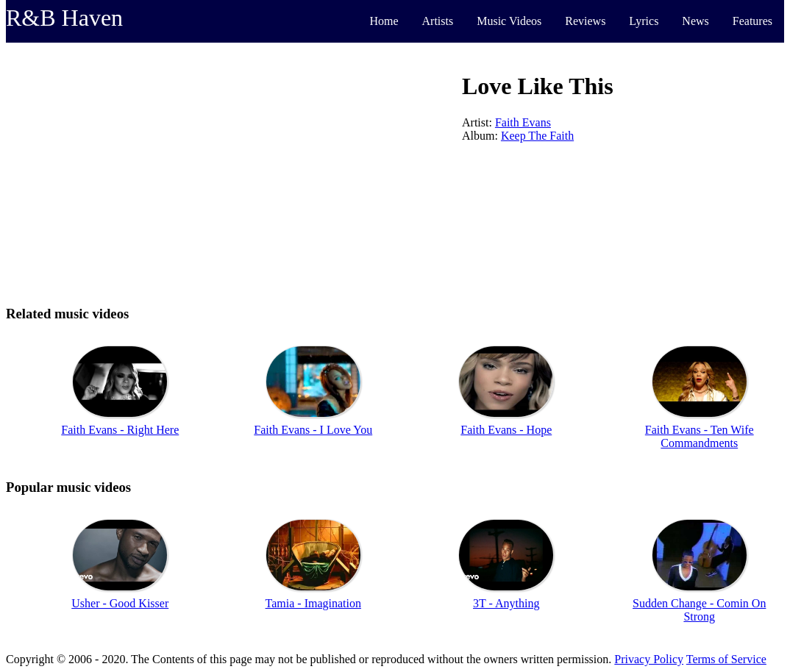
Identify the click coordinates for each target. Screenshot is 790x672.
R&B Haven (64, 18)
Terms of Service (726, 659)
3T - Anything (506, 603)
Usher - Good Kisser (120, 603)
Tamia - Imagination (313, 603)
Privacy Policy (649, 659)
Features (752, 21)
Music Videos (509, 21)
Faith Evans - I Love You (313, 430)
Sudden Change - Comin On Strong (699, 610)
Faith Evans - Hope (506, 430)
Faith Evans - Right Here (120, 430)
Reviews (585, 21)
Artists (438, 21)
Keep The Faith (537, 136)
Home (384, 21)
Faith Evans (523, 122)
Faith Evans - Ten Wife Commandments (700, 436)
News (695, 21)
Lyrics (644, 21)
